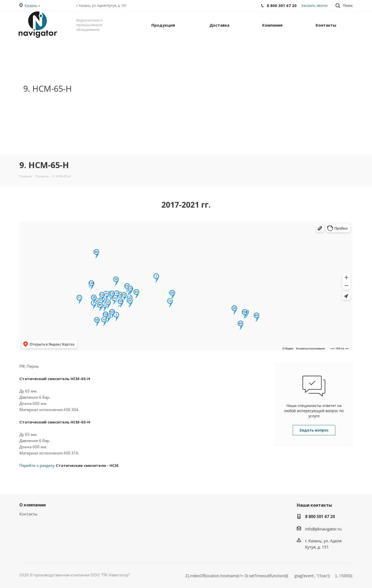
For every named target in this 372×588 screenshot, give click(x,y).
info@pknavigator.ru (323, 529)
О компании (33, 505)
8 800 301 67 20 (320, 516)
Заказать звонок (315, 5)
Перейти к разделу (69, 465)
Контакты (28, 514)
